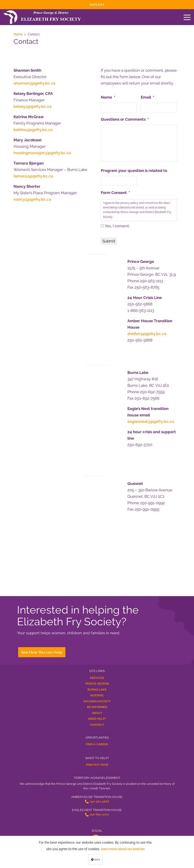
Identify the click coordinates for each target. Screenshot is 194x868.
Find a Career (97, 744)
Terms (97, 862)
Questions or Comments (125, 119)
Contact (97, 725)
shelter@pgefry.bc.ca (147, 334)
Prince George (97, 684)
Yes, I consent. (117, 226)
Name (108, 97)
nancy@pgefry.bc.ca (32, 199)
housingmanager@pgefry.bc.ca (42, 153)
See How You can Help (42, 652)
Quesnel (97, 695)
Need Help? (97, 719)
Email (148, 97)
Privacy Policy (97, 858)
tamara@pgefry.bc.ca (33, 176)
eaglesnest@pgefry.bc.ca (151, 421)
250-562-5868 (100, 801)
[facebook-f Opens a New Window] (96, 840)
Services (97, 678)
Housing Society (97, 701)
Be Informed (97, 707)
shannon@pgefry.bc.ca (35, 83)
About (97, 713)
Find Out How (97, 765)
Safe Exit (97, 5)
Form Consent (115, 193)
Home (18, 34)
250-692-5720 (99, 814)
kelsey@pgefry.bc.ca (33, 106)
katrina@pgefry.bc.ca (33, 130)
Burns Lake (97, 690)
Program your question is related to (134, 171)
